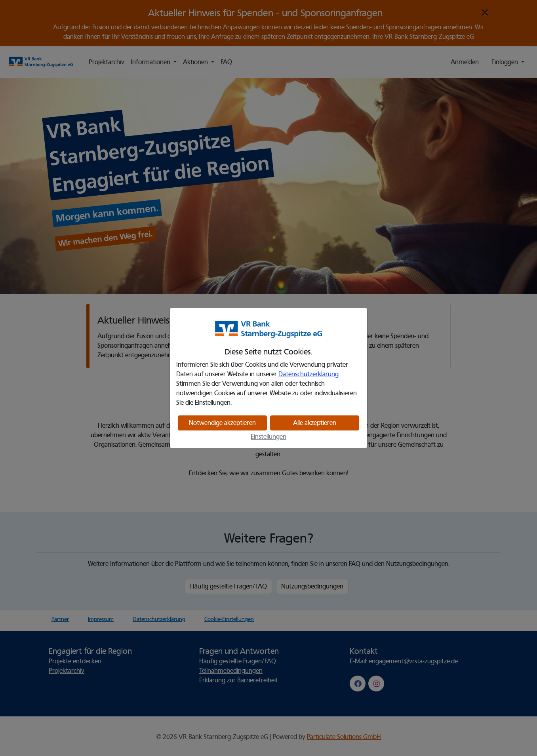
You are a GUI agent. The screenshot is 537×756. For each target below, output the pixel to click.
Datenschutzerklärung (308, 374)
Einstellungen (268, 437)
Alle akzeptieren (315, 423)
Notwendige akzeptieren (222, 423)
